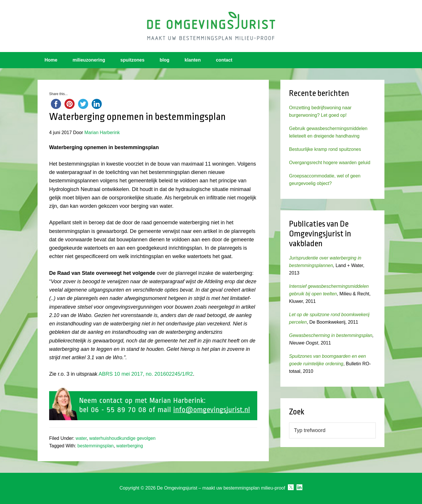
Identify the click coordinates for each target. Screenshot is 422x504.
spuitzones (132, 60)
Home (51, 60)
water (81, 438)
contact (224, 60)
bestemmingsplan (96, 446)
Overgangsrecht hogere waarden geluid (330, 163)
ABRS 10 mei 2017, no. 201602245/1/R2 (146, 374)
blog (164, 60)
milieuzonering (89, 60)
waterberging (130, 446)
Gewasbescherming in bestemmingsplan (331, 335)
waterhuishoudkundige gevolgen (123, 438)
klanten (193, 60)
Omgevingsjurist (211, 26)
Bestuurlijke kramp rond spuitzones (325, 149)
